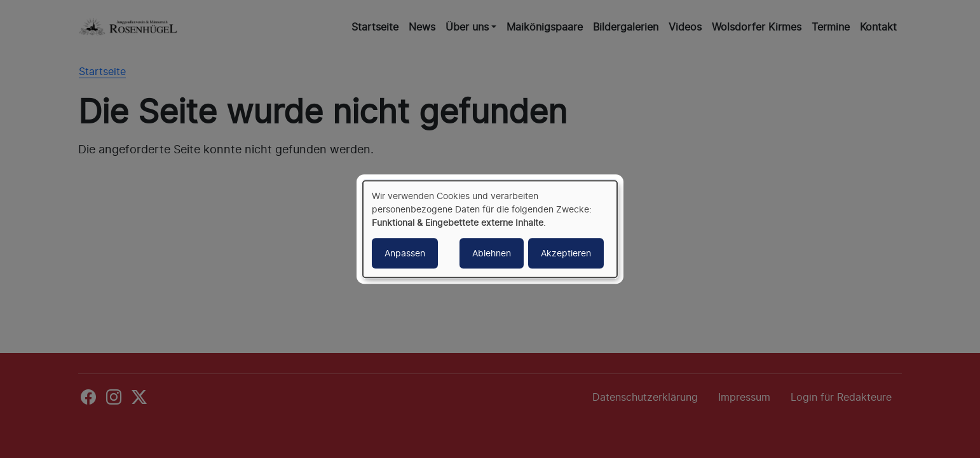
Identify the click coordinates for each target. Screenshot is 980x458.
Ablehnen (492, 253)
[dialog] (490, 229)
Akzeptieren (566, 253)
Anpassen (405, 253)
